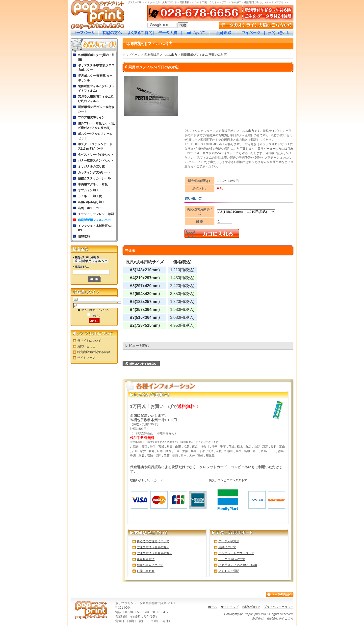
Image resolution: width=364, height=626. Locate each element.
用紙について (227, 547)
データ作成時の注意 (232, 559)
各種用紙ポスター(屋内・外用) (96, 57)
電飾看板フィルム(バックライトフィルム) (96, 88)
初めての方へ (112, 33)
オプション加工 (88, 190)
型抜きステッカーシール (94, 178)
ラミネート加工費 (90, 196)
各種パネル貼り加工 (91, 202)
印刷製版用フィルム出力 (94, 220)
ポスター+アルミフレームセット (95, 136)
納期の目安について (150, 565)
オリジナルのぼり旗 (91, 166)
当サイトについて (89, 341)
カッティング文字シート (94, 172)
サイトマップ (86, 358)
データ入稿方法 (229, 541)
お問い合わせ (279, 33)
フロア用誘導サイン (91, 117)
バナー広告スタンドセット (96, 161)
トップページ (84, 33)
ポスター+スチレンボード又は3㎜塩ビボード (95, 146)
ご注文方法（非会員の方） (155, 553)
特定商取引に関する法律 (94, 352)
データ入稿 (168, 33)
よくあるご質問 (140, 33)
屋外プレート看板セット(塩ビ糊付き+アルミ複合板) (96, 126)
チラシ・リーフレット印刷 (96, 214)
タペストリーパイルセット (96, 155)
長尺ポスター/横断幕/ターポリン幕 (95, 78)
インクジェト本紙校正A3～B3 (96, 228)
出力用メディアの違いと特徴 (238, 565)
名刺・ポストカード (91, 208)
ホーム (212, 607)
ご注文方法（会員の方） (153, 547)
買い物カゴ (195, 33)
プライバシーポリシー (279, 607)
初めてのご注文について (153, 541)
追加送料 (84, 236)
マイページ (251, 33)
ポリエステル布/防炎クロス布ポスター (96, 68)
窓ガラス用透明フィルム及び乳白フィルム (96, 99)
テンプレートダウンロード (236, 553)
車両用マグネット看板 (93, 184)
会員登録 (223, 33)
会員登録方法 (146, 559)
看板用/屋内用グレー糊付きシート (96, 109)
